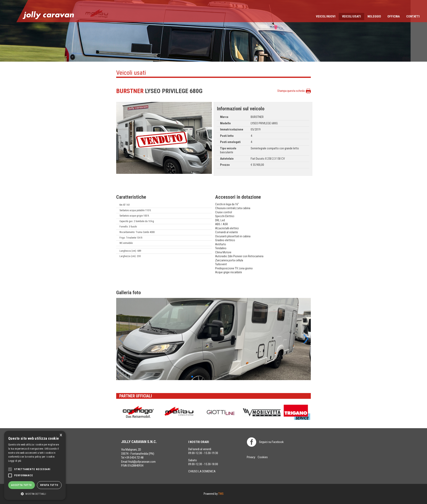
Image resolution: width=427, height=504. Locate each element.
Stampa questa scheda (291, 91)
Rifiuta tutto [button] (49, 485)
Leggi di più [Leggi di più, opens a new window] (15, 461)
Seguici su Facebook (271, 442)
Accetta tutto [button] (21, 485)
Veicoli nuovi (326, 16)
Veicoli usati (351, 16)
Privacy (251, 457)
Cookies (263, 457)
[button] (192, 377)
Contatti (413, 16)
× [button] (61, 435)
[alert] (35, 465)
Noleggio (374, 16)
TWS (221, 494)
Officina (394, 16)
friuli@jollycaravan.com (142, 462)
